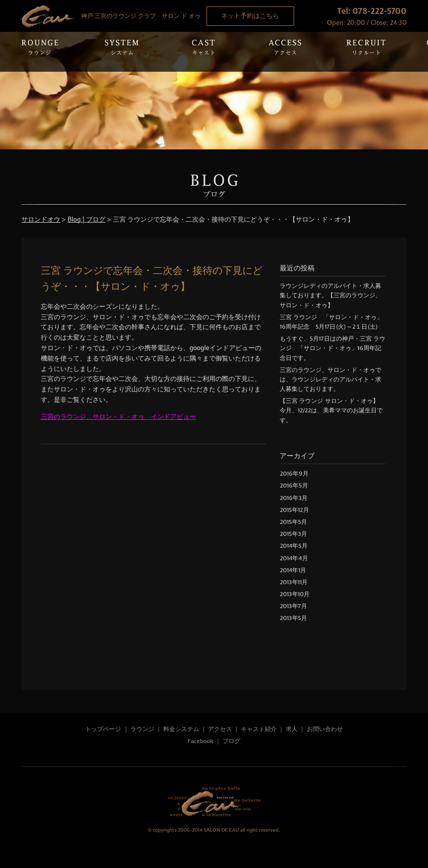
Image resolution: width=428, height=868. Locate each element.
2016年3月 (294, 498)
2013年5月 (293, 618)
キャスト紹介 (259, 729)
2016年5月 (294, 486)
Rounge (40, 52)
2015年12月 (294, 510)
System (121, 52)
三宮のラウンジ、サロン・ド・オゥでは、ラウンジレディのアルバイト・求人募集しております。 (330, 379)
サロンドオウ (41, 219)
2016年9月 (294, 474)
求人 (292, 729)
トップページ (103, 729)
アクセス (221, 729)
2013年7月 (293, 606)
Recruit (366, 52)
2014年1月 (293, 570)
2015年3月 (293, 534)
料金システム (181, 729)
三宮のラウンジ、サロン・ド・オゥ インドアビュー (118, 417)
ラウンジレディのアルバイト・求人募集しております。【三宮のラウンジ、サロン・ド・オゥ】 (330, 295)
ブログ (231, 741)
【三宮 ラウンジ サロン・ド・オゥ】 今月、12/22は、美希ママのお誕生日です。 (332, 410)
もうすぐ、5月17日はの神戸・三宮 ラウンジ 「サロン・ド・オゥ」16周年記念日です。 (332, 348)
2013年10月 (295, 594)
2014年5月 (294, 546)
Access (285, 52)
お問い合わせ (325, 729)
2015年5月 (293, 522)
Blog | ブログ (87, 219)
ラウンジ (142, 729)
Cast (203, 52)
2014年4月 (294, 558)
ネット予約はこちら (250, 16)
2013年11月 (294, 582)
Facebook (201, 741)
